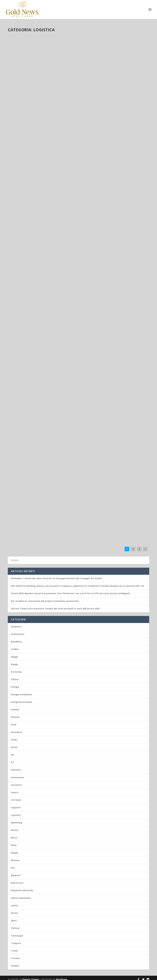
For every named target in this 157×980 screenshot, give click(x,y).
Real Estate (17, 880)
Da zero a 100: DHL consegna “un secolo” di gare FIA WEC (114, 501)
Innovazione (17, 775)
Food (13, 722)
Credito (15, 646)
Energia (47, 434)
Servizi (14, 910)
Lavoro (37, 180)
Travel (14, 948)
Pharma (15, 857)
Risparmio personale (22, 888)
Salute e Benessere (21, 895)
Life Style (16, 797)
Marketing (16, 820)
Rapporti (16, 873)
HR (12, 752)
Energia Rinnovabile (124, 507)
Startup (15, 925)
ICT (13, 759)
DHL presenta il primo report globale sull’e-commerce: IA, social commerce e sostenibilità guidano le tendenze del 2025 (42, 509)
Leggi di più (19, 107)
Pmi (13, 865)
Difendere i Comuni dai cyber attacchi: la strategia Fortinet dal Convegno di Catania (56, 576)
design (14, 654)
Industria (16, 767)
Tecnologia (17, 933)
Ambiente (39, 434)
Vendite (15, 963)
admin (16, 92)
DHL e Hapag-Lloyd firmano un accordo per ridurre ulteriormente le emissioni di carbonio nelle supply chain (42, 426)
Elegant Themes (31, 976)
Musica (15, 827)
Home (14, 744)
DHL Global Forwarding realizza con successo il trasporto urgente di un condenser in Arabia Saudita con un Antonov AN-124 (38, 82)
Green (54, 434)
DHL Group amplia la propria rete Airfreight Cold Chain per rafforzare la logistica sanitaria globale (112, 172)
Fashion (15, 707)
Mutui (14, 835)
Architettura (18, 631)
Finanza (15, 714)
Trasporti (54, 180)
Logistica (37, 92)
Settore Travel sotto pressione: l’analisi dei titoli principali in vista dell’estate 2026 (55, 606)
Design (14, 662)
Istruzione (16, 782)
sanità (14, 903)
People (14, 850)
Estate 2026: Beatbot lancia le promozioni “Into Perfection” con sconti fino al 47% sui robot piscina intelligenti (70, 591)
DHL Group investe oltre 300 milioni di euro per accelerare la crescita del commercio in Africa (114, 420)
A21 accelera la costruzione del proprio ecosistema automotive (45, 598)
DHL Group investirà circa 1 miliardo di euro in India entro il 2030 (39, 253)
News (14, 842)
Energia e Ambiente (123, 95)
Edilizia (15, 677)
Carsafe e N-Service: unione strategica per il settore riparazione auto (113, 339)
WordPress (62, 976)
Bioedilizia (16, 639)
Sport (14, 918)
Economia (16, 669)
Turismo (15, 955)
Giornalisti (16, 729)
